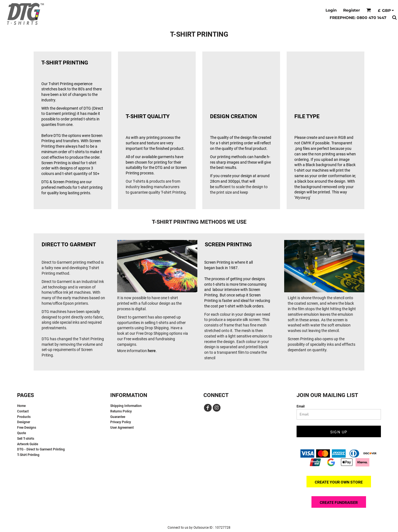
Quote (21, 433)
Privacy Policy (121, 422)
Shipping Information (126, 406)
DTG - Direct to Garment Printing (41, 449)
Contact (23, 411)
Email (301, 406)
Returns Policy (121, 411)
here (152, 351)
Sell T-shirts (26, 439)
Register (352, 10)
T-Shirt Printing (28, 455)
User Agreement (122, 428)
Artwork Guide (28, 444)
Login (331, 10)
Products (24, 417)
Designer (24, 422)
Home (21, 406)
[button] (369, 10)
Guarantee (118, 417)
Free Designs (27, 428)
